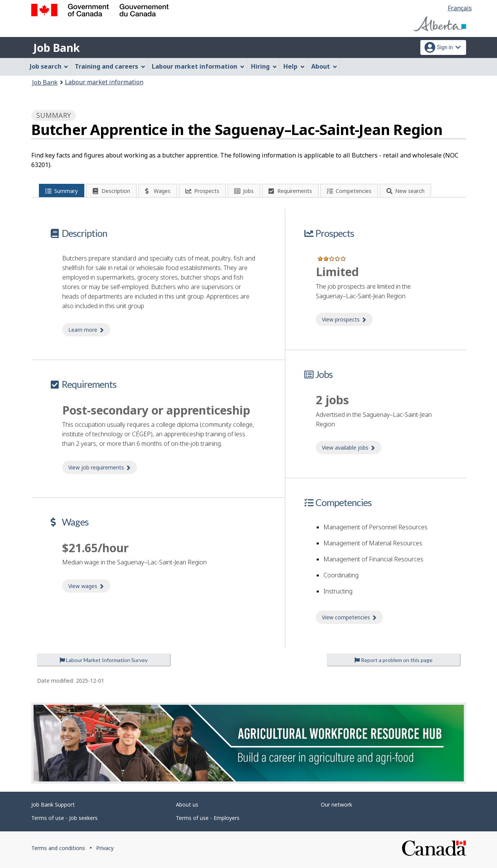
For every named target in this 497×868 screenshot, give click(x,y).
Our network (336, 805)
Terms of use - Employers (208, 818)
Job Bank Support (53, 805)
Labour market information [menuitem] (198, 66)
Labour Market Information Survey (104, 660)
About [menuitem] (324, 66)
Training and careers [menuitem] (110, 66)
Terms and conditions (58, 848)
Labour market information (104, 82)
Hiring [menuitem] (264, 66)
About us (187, 805)
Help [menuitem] (294, 66)
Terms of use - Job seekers (64, 818)
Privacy (105, 848)
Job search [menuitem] (49, 66)
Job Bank (56, 48)
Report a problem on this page (393, 660)
